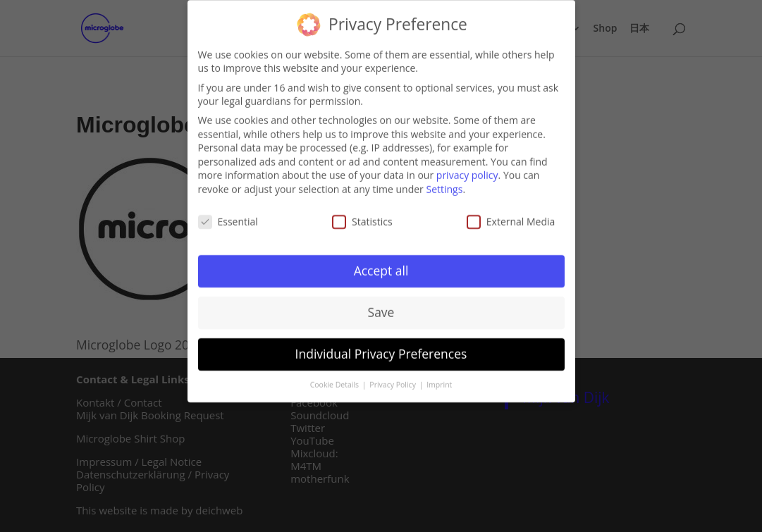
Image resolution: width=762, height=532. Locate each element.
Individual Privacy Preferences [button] (381, 351)
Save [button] (381, 309)
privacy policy (467, 172)
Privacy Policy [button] (393, 382)
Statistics (362, 218)
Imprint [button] (439, 382)
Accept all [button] (381, 268)
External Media (511, 218)
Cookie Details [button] (336, 382)
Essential (228, 218)
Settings (444, 186)
